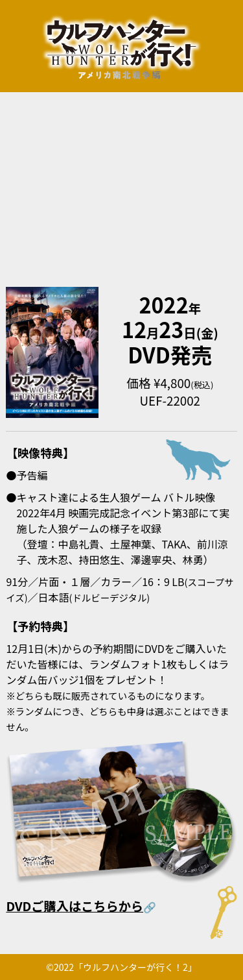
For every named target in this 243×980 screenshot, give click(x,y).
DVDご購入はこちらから (75, 906)
